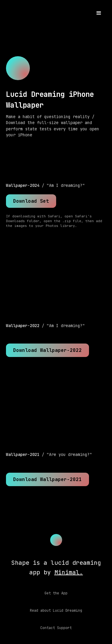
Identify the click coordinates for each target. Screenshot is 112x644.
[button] (99, 13)
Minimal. (69, 572)
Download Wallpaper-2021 (47, 479)
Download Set (31, 201)
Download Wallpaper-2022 (47, 350)
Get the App (56, 593)
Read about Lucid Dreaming (56, 611)
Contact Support (56, 628)
